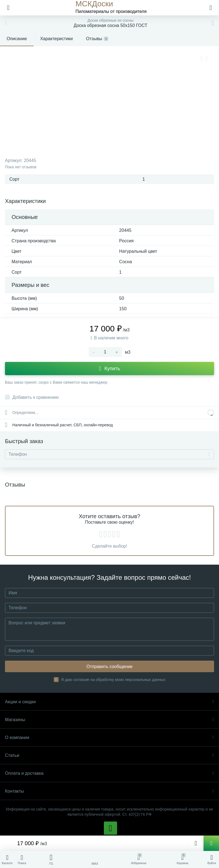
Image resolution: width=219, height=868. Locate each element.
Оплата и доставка (109, 773)
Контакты (109, 791)
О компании (109, 737)
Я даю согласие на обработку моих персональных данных (113, 680)
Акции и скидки (109, 702)
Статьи (109, 755)
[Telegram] (51, 859)
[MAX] (95, 859)
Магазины (109, 720)
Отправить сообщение (109, 667)
